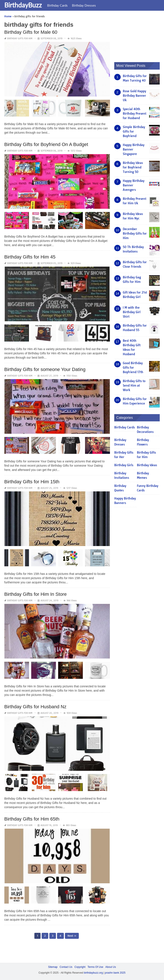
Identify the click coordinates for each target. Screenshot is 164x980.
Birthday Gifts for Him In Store (35, 594)
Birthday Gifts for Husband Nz (35, 706)
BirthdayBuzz (23, 5)
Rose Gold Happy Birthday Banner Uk (134, 95)
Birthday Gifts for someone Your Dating (45, 369)
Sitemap (53, 967)
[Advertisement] (139, 35)
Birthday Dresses (84, 5)
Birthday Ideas (147, 465)
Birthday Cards (57, 5)
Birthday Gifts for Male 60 (31, 32)
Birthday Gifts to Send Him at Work (134, 385)
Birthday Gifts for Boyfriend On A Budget (46, 144)
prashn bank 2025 (115, 973)
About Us (111, 967)
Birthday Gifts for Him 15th (32, 482)
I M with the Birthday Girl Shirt (132, 312)
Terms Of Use (95, 967)
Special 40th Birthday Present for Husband (135, 113)
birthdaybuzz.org (93, 973)
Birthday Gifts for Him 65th (32, 819)
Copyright (80, 967)
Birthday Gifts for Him (20, 38)
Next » (72, 935)
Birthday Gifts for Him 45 (30, 257)
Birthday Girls (124, 465)
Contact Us (66, 967)
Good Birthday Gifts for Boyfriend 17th (133, 367)
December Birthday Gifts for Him (135, 233)
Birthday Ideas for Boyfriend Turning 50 (133, 167)
